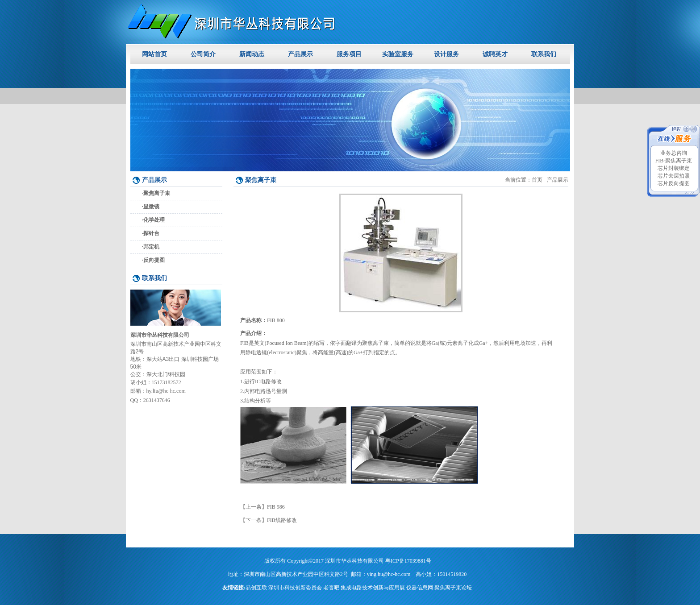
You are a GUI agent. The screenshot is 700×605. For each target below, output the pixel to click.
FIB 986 (276, 507)
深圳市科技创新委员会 (295, 588)
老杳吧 (331, 588)
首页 (537, 180)
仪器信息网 (420, 588)
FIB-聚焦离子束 (674, 161)
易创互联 (256, 588)
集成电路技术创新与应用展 (373, 588)
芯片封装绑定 (674, 168)
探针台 (151, 233)
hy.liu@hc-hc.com (166, 391)
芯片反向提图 (674, 183)
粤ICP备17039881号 (408, 561)
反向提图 (154, 260)
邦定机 (151, 247)
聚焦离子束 (157, 193)
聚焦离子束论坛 (453, 588)
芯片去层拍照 (674, 176)
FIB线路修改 (282, 520)
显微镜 (151, 207)
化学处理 (154, 220)
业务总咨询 (674, 153)
